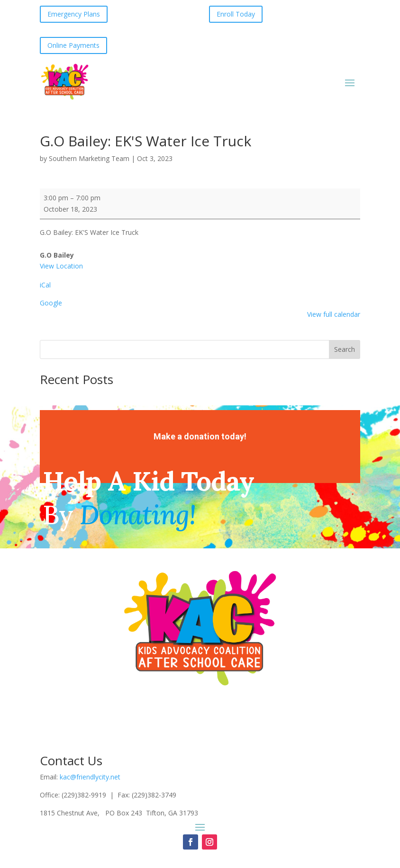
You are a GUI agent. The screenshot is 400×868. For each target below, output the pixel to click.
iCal (45, 285)
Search (345, 349)
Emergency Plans (74, 14)
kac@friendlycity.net (90, 777)
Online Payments (73, 45)
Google (51, 303)
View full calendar (334, 314)
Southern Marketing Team (89, 158)
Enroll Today (236, 14)
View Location (61, 266)
